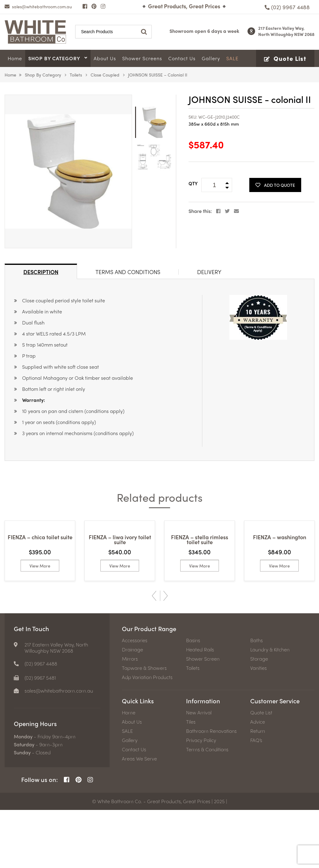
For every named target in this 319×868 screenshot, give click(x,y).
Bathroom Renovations (211, 789)
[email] (38, 6)
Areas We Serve (139, 817)
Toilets (76, 75)
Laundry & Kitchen (270, 708)
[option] (68, 171)
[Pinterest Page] (94, 6)
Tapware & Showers (144, 726)
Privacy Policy (201, 798)
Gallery (130, 798)
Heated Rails (200, 708)
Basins (193, 698)
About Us (132, 780)
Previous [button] (154, 654)
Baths (257, 698)
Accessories (135, 698)
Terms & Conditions (207, 807)
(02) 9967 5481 (40, 736)
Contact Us (134, 807)
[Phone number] (287, 7)
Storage (259, 717)
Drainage (132, 708)
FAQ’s (256, 798)
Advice (258, 780)
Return (258, 789)
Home (10, 75)
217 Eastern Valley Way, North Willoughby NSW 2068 (286, 31)
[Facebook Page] (85, 6)
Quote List (261, 771)
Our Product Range (149, 687)
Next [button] (166, 654)
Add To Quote (275, 185)
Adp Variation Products (147, 735)
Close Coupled (105, 75)
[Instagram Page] (103, 6)
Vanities (259, 726)
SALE (127, 789)
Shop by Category (43, 75)
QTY (193, 183)
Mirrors (130, 717)
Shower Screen (203, 717)
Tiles (191, 780)
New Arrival (199, 771)
